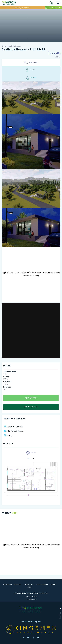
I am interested (31, 407)
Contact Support (42, 584)
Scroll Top (60, 613)
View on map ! (31, 398)
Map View (31, 70)
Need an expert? (53, 8)
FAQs (29, 587)
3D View (31, 78)
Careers (53, 584)
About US (18, 584)
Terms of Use (7, 584)
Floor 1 (31, 453)
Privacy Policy (29, 584)
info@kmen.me (31, 600)
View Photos (31, 62)
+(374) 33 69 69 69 (31, 596)
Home (4, 46)
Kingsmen (37, 622)
